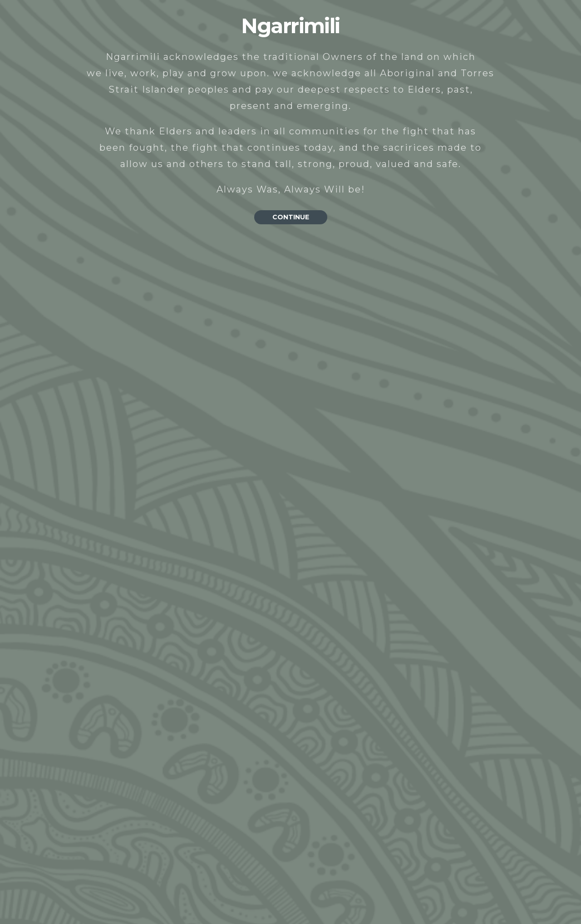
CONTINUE (291, 217)
